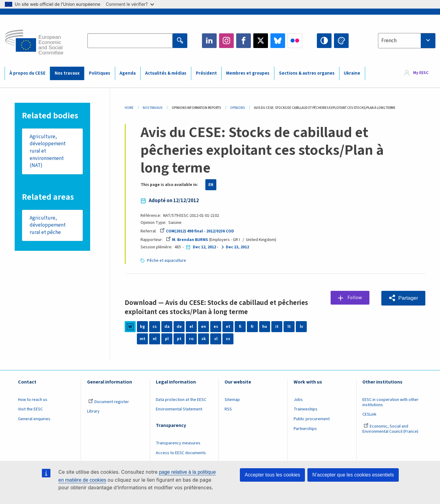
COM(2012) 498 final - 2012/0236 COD (197, 231)
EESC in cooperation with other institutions (391, 402)
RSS (228, 409)
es (216, 327)
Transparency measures (178, 443)
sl (216, 339)
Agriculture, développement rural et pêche (48, 226)
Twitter (261, 41)
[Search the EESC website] (130, 41)
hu (265, 327)
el (191, 327)
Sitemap (232, 400)
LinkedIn (209, 41)
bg (142, 327)
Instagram (226, 41)
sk (204, 339)
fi (240, 327)
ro (191, 339)
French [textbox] (389, 41)
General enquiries (34, 419)
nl (155, 339)
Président (206, 73)
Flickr (295, 41)
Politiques (100, 73)
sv (228, 339)
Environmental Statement (179, 409)
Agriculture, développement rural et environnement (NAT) (48, 151)
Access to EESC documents (181, 453)
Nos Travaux (153, 108)
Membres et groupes (248, 73)
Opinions (237, 108)
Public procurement (312, 419)
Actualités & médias (166, 73)
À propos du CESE (28, 73)
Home (129, 108)
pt (179, 339)
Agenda (128, 73)
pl (167, 339)
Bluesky (278, 41)
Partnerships (305, 429)
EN (211, 185)
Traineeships (306, 409)
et (228, 327)
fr (252, 327)
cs (155, 327)
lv (301, 327)
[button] (403, 298)
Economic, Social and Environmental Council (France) (391, 429)
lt (289, 327)
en (204, 327)
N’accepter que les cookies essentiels (353, 475)
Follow (355, 298)
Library (93, 411)
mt (143, 339)
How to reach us (33, 400)
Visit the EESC (30, 409)
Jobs (298, 400)
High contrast (324, 41)
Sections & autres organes (307, 73)
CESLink (369, 414)
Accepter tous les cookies (272, 475)
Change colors (341, 41)
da (167, 327)
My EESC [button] (421, 73)
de (179, 327)
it (277, 327)
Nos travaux (67, 73)
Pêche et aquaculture (167, 261)
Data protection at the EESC (181, 400)
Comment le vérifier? (130, 4)
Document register (109, 402)
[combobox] (407, 41)
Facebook (244, 41)
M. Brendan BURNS (187, 240)
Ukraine (352, 73)
